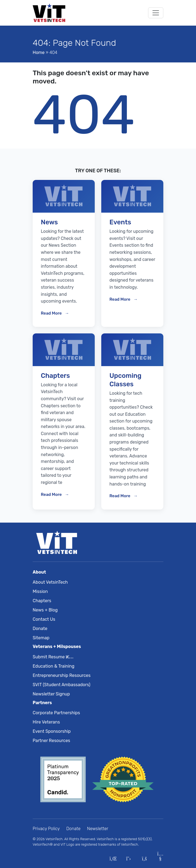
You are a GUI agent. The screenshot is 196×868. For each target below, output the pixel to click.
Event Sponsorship (52, 731)
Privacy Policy (46, 829)
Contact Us (44, 619)
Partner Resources (51, 741)
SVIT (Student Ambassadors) (62, 685)
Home (39, 52)
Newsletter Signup (51, 694)
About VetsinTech (50, 582)
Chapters (42, 601)
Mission (40, 591)
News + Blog (45, 610)
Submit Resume (52, 657)
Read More (52, 313)
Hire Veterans (46, 722)
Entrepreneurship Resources (62, 675)
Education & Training (53, 666)
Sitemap (41, 638)
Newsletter (98, 829)
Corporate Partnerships (56, 713)
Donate (40, 629)
